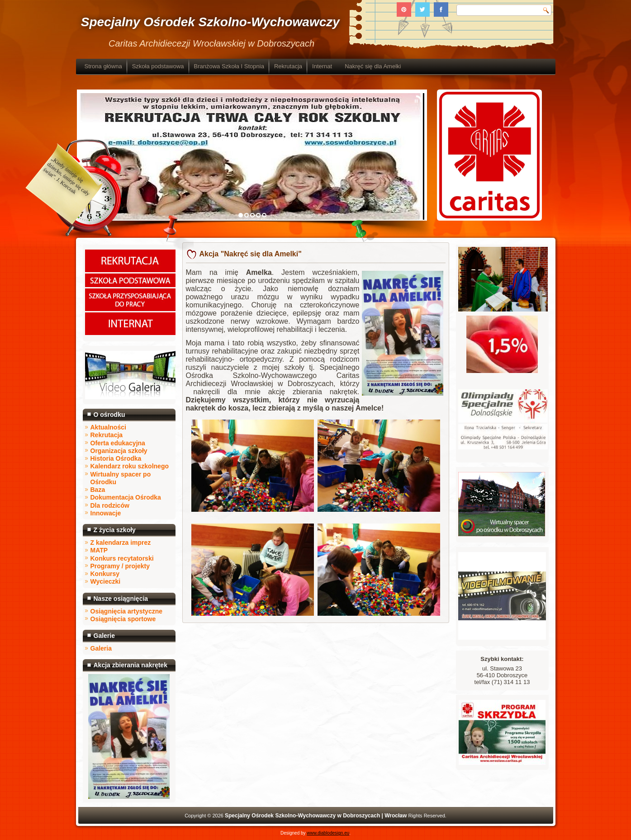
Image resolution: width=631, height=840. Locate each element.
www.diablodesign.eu (328, 833)
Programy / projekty (120, 566)
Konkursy (105, 574)
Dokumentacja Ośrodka (126, 497)
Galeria (101, 648)
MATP (99, 550)
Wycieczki (106, 581)
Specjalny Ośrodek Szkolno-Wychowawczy (210, 22)
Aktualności (108, 427)
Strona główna (103, 66)
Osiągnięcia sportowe (123, 619)
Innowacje (106, 513)
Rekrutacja (288, 66)
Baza (98, 490)
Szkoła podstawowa (158, 66)
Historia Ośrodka (116, 458)
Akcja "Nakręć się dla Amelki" (251, 254)
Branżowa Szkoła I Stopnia (229, 66)
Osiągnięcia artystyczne (127, 611)
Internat (322, 66)
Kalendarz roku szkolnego (130, 466)
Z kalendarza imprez (121, 543)
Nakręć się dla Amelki (373, 66)
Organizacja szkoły (119, 451)
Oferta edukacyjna (118, 443)
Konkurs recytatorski (122, 558)
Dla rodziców (110, 505)
